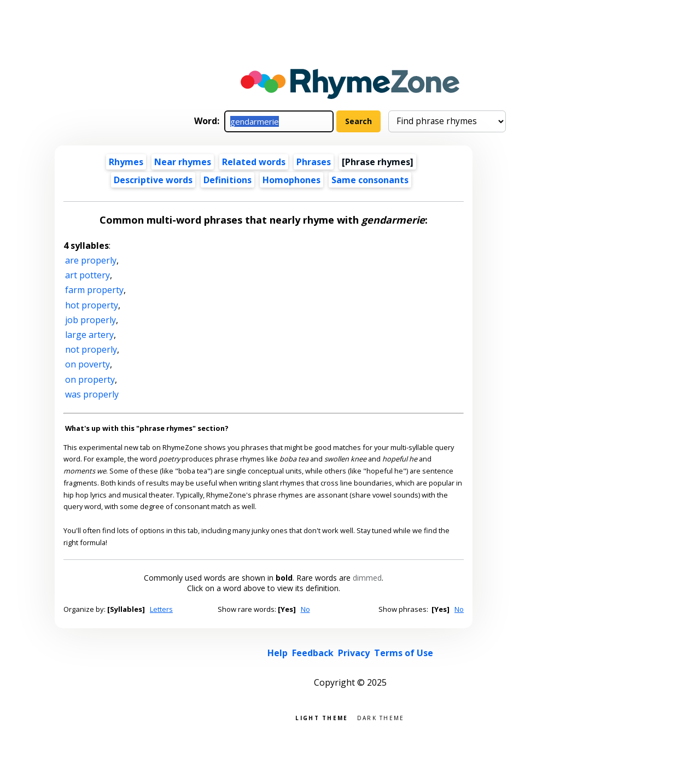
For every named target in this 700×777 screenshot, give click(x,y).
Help (278, 653)
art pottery (87, 275)
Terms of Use (404, 653)
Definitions (227, 180)
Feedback (313, 653)
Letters (161, 609)
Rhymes (126, 162)
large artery (89, 335)
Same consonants (370, 180)
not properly (91, 349)
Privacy (354, 653)
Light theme (322, 717)
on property (90, 379)
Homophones (291, 180)
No (305, 609)
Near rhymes (183, 162)
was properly (92, 394)
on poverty (87, 364)
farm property (94, 290)
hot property (92, 305)
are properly (91, 260)
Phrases (314, 162)
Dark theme (381, 717)
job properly (91, 320)
